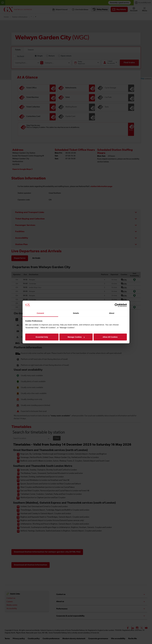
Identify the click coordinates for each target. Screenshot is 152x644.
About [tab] (112, 313)
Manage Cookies (76, 337)
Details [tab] (76, 313)
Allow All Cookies (110, 337)
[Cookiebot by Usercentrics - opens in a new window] (116, 305)
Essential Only (42, 337)
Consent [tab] (40, 313)
